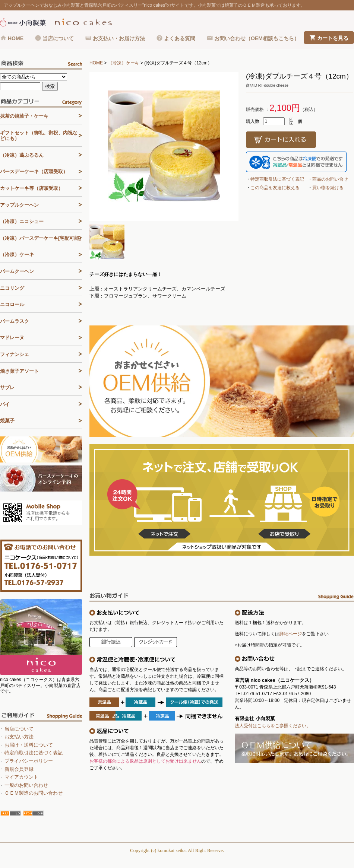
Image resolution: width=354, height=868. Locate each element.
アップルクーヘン (19, 205)
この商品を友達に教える (275, 188)
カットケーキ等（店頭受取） (31, 188)
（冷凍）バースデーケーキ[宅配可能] (40, 238)
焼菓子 (7, 421)
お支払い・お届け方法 (119, 38)
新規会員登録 (19, 769)
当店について (58, 38)
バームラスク (15, 321)
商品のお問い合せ (330, 179)
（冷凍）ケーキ (124, 63)
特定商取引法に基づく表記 (277, 179)
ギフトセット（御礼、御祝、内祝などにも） (39, 136)
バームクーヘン (17, 271)
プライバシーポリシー (29, 761)
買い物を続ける (328, 188)
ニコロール (12, 304)
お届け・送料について (29, 745)
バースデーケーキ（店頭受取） (34, 171)
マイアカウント (21, 777)
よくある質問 (180, 38)
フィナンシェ (15, 354)
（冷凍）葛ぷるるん (22, 155)
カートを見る (333, 38)
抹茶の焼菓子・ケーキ (24, 116)
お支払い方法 (19, 737)
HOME (16, 38)
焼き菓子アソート (19, 371)
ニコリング (12, 288)
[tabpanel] (164, 146)
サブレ (7, 387)
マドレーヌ (12, 338)
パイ (5, 404)
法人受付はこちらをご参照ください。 (273, 726)
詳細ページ (291, 634)
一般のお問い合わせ (26, 785)
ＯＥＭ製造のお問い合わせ (34, 793)
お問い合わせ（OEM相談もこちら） (257, 38)
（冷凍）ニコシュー (22, 221)
